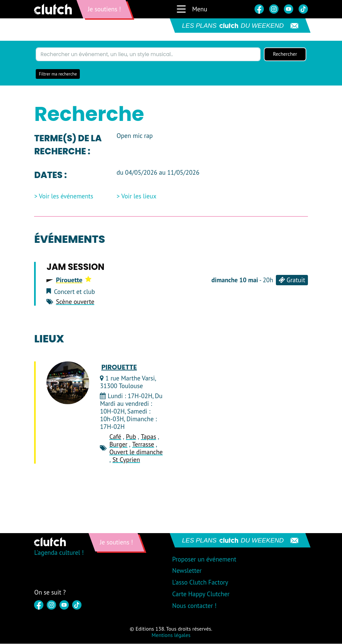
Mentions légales (171, 635)
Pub (131, 437)
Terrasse (143, 445)
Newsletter (187, 571)
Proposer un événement (204, 559)
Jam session (75, 267)
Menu (192, 9)
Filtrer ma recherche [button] (58, 74)
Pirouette (73, 280)
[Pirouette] (68, 383)
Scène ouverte (75, 302)
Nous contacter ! (195, 606)
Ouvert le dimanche (136, 452)
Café (115, 437)
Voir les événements (66, 197)
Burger (118, 445)
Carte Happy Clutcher (201, 594)
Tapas (149, 437)
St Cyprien (126, 460)
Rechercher (285, 54)
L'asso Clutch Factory (200, 583)
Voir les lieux (139, 197)
